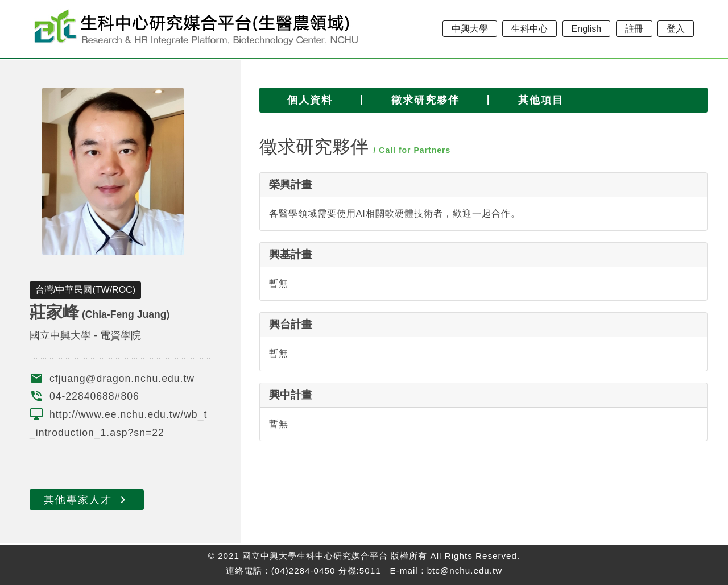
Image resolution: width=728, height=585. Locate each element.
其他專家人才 (87, 500)
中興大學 (470, 29)
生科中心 (530, 29)
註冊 (634, 29)
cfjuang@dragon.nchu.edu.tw (122, 379)
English (586, 29)
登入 (676, 29)
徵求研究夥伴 (425, 100)
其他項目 (541, 100)
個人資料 (310, 100)
